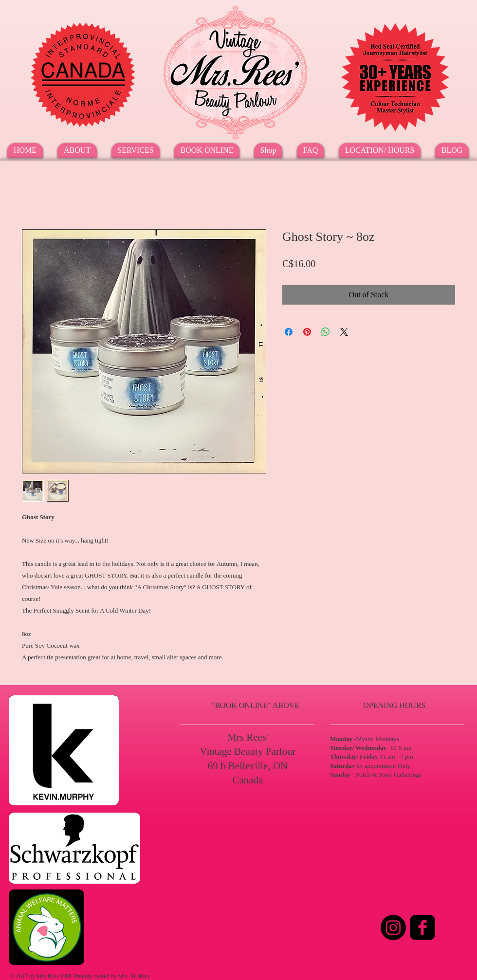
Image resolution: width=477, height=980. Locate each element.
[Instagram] (393, 927)
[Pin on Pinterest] (307, 332)
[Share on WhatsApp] (326, 332)
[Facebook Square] (422, 927)
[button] (136, 150)
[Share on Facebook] (289, 332)
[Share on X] (344, 332)
